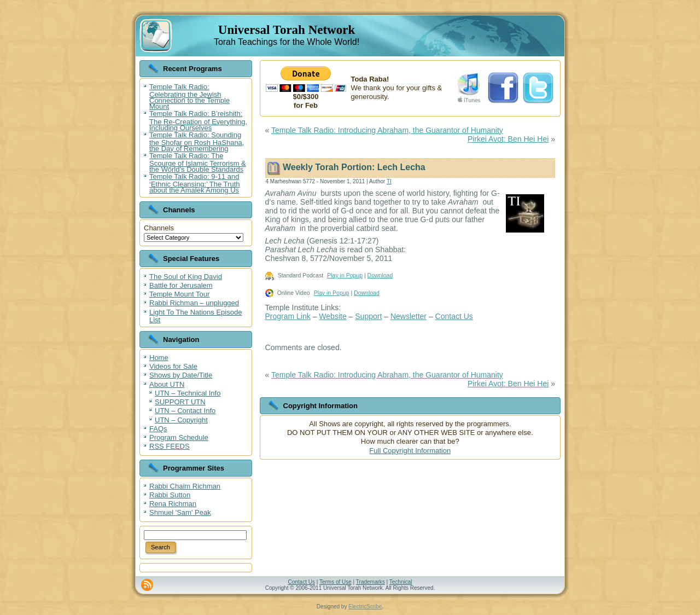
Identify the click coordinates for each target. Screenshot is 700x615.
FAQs (158, 429)
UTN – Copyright (181, 420)
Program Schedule (179, 437)
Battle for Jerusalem (181, 285)
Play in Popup (345, 275)
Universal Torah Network (287, 30)
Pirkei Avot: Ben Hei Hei (508, 139)
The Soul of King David (186, 277)
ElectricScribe (365, 607)
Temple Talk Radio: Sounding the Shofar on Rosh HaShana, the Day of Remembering (197, 142)
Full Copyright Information (410, 451)
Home (159, 358)
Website (332, 316)
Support (368, 316)
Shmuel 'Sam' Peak (180, 512)
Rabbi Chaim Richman (185, 486)
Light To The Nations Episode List (196, 316)
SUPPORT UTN (180, 402)
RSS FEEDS (170, 446)
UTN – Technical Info (188, 393)
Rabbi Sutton (170, 495)
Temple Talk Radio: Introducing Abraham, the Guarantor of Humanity (387, 130)
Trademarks (371, 582)
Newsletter (409, 316)
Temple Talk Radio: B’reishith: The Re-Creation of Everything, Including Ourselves (198, 120)
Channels (159, 228)
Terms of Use (336, 582)
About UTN (167, 384)
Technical (401, 582)
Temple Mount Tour (179, 294)
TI (389, 181)
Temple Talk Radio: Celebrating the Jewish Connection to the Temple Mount (189, 97)
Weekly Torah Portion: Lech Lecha (354, 167)
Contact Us (454, 316)
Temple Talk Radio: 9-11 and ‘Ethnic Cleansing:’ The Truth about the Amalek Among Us (194, 183)
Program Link (288, 316)
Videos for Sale (173, 366)
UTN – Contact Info (185, 411)
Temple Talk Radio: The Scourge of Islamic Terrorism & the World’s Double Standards (198, 163)
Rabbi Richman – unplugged (194, 303)
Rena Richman (173, 504)
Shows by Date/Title (181, 375)
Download (380, 275)
